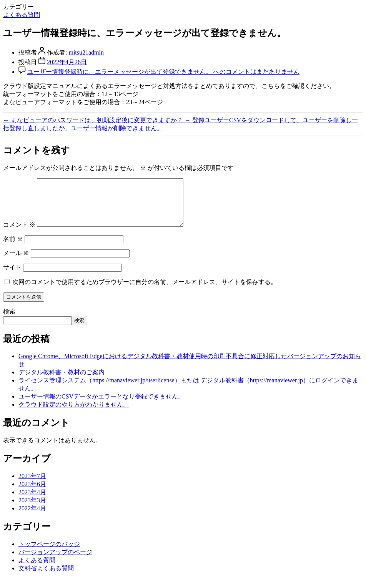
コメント (19, 234)
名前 (13, 248)
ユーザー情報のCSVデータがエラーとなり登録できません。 (101, 406)
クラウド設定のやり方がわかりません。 (74, 414)
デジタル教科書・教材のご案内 (62, 381)
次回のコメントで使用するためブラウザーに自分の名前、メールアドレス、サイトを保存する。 (145, 291)
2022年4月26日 (67, 62)
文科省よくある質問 (46, 577)
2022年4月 (32, 517)
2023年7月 (32, 485)
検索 (9, 321)
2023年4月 (32, 501)
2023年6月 (32, 493)
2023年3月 (32, 509)
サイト (12, 277)
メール (16, 262)
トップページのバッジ (49, 553)
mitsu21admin (86, 52)
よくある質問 (22, 15)
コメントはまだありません (163, 72)
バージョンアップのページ (55, 561)
